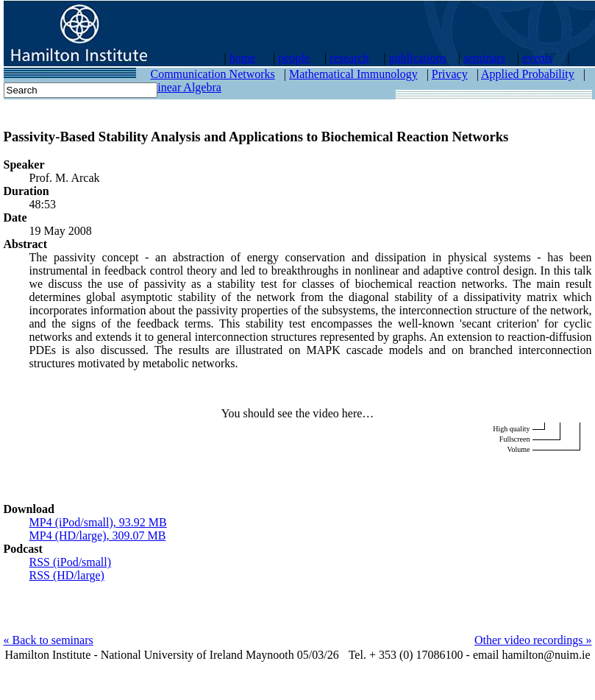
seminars (484, 58)
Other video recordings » (533, 640)
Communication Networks (213, 74)
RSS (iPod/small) (71, 562)
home (243, 58)
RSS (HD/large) (67, 575)
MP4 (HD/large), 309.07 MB (98, 535)
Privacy (450, 74)
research (349, 58)
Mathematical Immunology (353, 74)
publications (418, 58)
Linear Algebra (186, 87)
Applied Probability (528, 74)
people (294, 58)
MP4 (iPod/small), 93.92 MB (98, 522)
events (537, 58)
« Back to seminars (49, 640)
